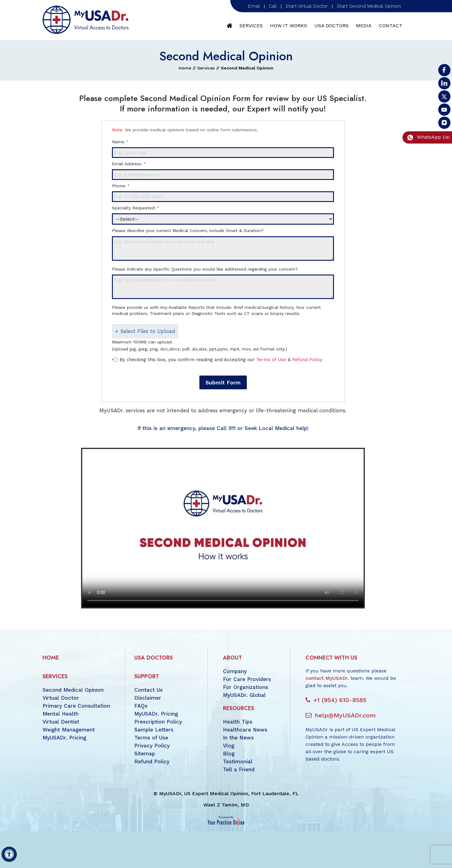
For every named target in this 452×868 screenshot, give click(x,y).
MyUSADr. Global (244, 695)
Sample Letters (154, 730)
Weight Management (69, 730)
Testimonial (238, 761)
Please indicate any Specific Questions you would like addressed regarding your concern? (205, 269)
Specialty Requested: (135, 208)
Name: (120, 142)
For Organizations (246, 687)
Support (147, 676)
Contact (391, 26)
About (232, 658)
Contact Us (148, 690)
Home (230, 26)
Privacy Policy (152, 746)
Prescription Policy (158, 722)
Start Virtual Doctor (307, 6)
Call (273, 6)
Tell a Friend (239, 769)
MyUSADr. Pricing (64, 738)
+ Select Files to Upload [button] (145, 331)
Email (254, 6)
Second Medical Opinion (73, 690)
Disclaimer (148, 698)
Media (364, 26)
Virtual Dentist (61, 722)
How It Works (289, 26)
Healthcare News (245, 730)
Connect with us (331, 658)
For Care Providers (247, 679)
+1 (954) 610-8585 (340, 700)
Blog (229, 754)
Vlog (229, 746)
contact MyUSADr (327, 678)
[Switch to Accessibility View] (9, 854)
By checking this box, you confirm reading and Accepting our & (221, 360)
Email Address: (129, 164)
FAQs (141, 706)
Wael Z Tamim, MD (226, 805)
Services (251, 26)
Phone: (120, 186)
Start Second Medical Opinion (369, 6)
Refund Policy (307, 360)
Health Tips (238, 722)
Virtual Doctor (61, 698)
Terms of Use (271, 360)
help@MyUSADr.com (345, 715)
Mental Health (61, 714)
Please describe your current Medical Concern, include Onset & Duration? (188, 230)
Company (235, 671)
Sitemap (145, 754)
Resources (239, 708)
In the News (238, 738)
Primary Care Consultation (76, 706)
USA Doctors (332, 26)
